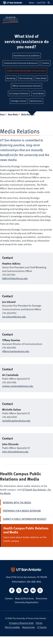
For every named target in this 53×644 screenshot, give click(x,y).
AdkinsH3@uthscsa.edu (15, 278)
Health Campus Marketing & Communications (26, 71)
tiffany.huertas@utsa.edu (16, 351)
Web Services (36, 101)
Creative (46, 63)
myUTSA (41, 3)
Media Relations (28, 114)
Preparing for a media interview (22, 511)
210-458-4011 (34, 582)
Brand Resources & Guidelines (27, 56)
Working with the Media (17, 502)
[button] (49, 3)
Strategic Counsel (19, 101)
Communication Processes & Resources (21, 63)
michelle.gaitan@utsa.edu (16, 421)
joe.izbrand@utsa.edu (14, 317)
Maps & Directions (24, 598)
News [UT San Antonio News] (32, 3)
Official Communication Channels (26, 86)
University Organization (27, 602)
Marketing (11, 78)
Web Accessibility (12, 627)
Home (3, 114)
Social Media (38, 93)
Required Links (29, 627)
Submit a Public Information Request (25, 519)
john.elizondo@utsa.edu (15, 451)
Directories (42, 598)
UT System (42, 627)
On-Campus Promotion (19, 93)
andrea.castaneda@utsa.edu (18, 386)
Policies (39, 623)
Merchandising (26, 78)
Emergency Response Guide (21, 623)
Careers (9, 598)
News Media (41, 78)
